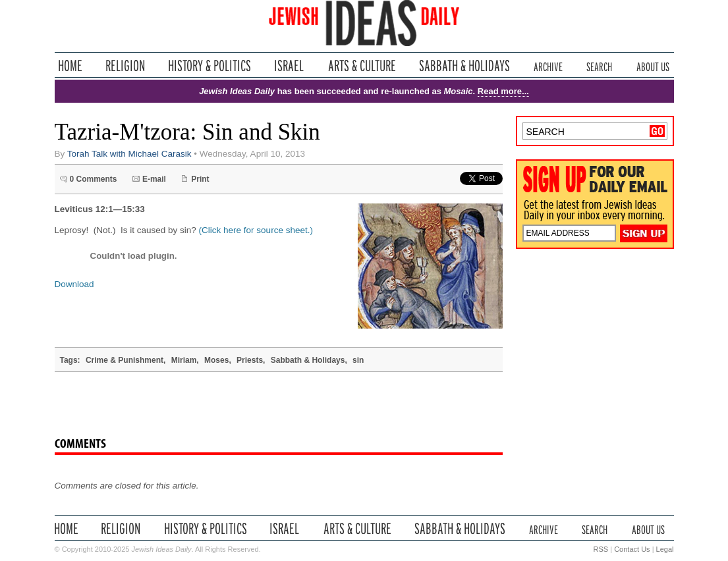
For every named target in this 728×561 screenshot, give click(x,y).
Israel (289, 66)
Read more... (503, 91)
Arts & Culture (362, 66)
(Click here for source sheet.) (256, 230)
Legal (665, 549)
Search (599, 66)
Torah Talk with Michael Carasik (129, 154)
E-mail (154, 179)
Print (200, 179)
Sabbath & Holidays (464, 66)
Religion (126, 66)
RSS (601, 549)
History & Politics (210, 66)
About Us (653, 66)
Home (70, 66)
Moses (216, 360)
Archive (548, 66)
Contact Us (632, 549)
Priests (250, 360)
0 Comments (94, 179)
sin (358, 360)
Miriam (184, 360)
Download (74, 284)
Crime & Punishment (125, 360)
